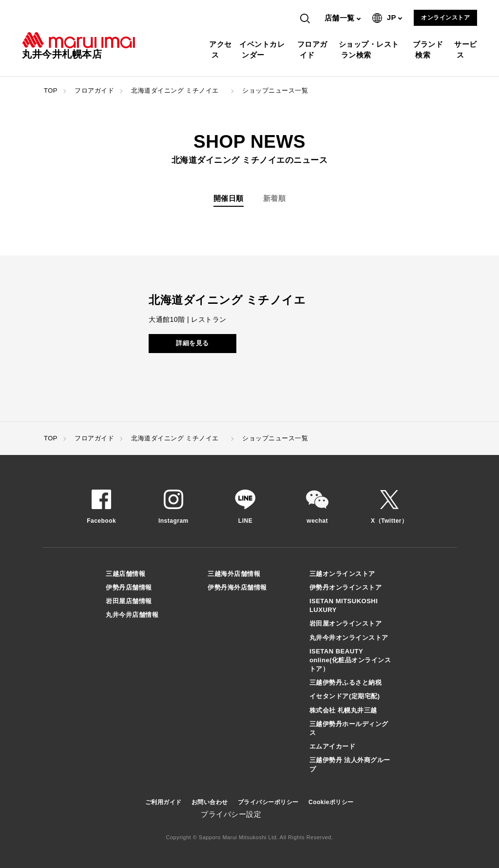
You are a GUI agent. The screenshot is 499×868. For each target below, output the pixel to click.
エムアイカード (333, 746)
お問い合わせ (210, 802)
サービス (467, 49)
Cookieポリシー (331, 802)
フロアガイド (314, 49)
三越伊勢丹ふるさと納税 (346, 682)
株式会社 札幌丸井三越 (343, 710)
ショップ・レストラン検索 (370, 49)
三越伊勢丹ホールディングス (349, 728)
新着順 (275, 198)
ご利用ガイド (163, 802)
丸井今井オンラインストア (349, 638)
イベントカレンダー (263, 49)
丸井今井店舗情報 (132, 615)
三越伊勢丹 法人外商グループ (350, 764)
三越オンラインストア (342, 574)
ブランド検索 (429, 49)
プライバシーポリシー (268, 802)
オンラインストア (445, 18)
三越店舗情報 (125, 574)
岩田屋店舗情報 (129, 601)
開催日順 (229, 198)
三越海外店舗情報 (234, 574)
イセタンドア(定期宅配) (345, 696)
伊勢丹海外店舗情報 (237, 587)
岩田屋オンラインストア (346, 623)
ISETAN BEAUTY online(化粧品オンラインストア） (350, 660)
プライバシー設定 (231, 814)
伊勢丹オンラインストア (346, 587)
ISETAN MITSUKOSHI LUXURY (344, 605)
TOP (51, 90)
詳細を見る (192, 343)
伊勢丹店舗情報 (129, 587)
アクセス (222, 49)
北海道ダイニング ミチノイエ (178, 90)
